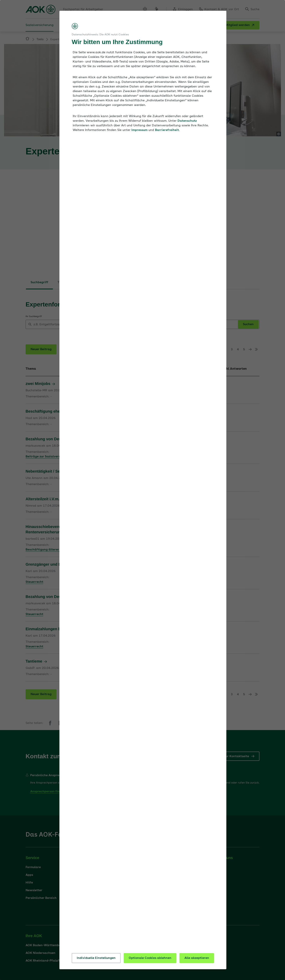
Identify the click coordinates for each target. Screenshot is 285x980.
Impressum (139, 130)
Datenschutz (187, 121)
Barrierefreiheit (167, 130)
